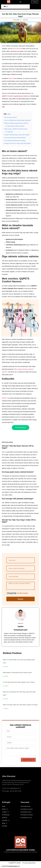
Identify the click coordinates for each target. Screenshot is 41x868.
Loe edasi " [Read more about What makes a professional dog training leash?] (6, 676)
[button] (20, 2)
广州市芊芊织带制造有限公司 (10, 866)
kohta (5, 809)
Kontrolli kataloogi (21, 428)
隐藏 (9, 114)
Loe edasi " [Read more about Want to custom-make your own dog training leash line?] (6, 667)
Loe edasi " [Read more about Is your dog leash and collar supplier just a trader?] (6, 686)
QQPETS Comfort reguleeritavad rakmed (15, 96)
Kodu (4, 806)
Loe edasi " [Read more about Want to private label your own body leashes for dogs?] (6, 708)
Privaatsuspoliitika (29, 863)
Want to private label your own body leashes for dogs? (20, 705)
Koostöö (6, 820)
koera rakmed (17, 49)
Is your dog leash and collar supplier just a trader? (19, 682)
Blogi (5, 823)
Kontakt (5, 826)
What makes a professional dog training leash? (18, 673)
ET (6, 7)
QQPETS (11, 78)
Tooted (5, 812)
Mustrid (4, 818)
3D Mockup (6, 815)
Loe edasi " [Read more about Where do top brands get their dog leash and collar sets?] (6, 699)
